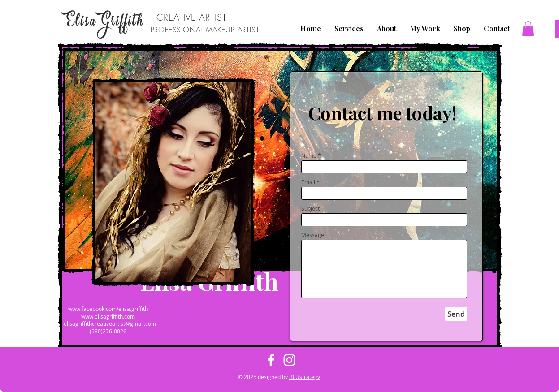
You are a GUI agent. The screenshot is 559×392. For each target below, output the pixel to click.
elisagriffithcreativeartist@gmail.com (110, 323)
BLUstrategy (305, 377)
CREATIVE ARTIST (192, 17)
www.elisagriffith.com (108, 316)
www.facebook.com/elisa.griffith (108, 309)
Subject (310, 208)
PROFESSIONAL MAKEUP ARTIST (205, 30)
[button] (528, 28)
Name (309, 155)
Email (308, 182)
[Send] (456, 314)
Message (313, 235)
